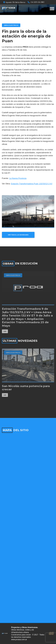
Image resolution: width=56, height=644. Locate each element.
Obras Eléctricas (11, 25)
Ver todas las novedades (18, 235)
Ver (5, 331)
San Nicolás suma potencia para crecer (26, 388)
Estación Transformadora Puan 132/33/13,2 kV (32, 184)
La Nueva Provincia (18, 178)
